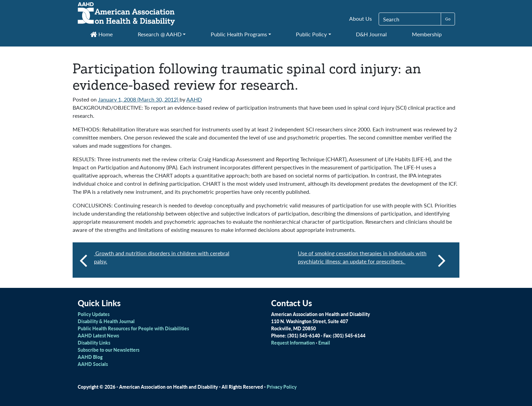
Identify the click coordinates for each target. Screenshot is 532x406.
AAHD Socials (93, 364)
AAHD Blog (90, 357)
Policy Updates (94, 314)
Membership (427, 34)
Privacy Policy (282, 387)
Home (101, 34)
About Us (360, 19)
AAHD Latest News (98, 335)
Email (324, 343)
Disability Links (94, 343)
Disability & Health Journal (106, 321)
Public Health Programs (239, 34)
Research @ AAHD (160, 34)
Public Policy (311, 34)
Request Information (293, 343)
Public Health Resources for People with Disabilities (133, 328)
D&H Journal (371, 34)
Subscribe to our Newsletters (109, 350)
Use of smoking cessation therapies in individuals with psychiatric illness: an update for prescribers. (372, 260)
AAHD (194, 99)
